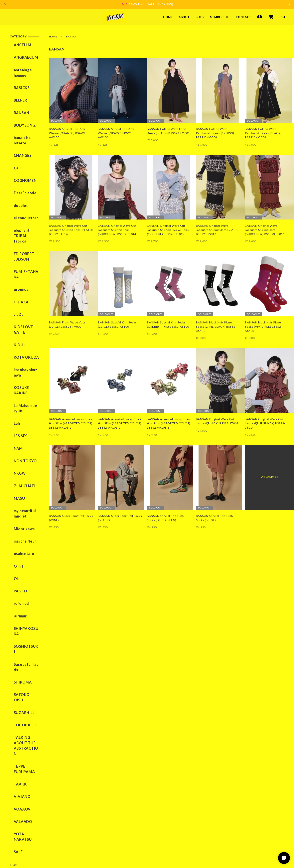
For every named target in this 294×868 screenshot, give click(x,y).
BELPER (17, 88)
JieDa (15, 251)
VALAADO (19, 634)
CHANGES (19, 131)
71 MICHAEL (21, 385)
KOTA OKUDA (23, 284)
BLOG (200, 17)
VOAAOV (18, 625)
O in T (15, 447)
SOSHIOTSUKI (23, 509)
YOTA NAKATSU (24, 643)
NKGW (16, 376)
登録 (139, 809)
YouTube (104, 768)
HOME (168, 17)
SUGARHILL (20, 552)
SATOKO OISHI (24, 543)
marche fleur (21, 428)
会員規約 (93, 843)
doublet (17, 169)
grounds (17, 232)
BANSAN (18, 97)
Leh (13, 338)
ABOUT (184, 17)
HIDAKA (17, 241)
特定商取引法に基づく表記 (62, 843)
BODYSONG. (21, 107)
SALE (14, 653)
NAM (14, 357)
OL (12, 456)
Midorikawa (20, 419)
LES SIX (16, 348)
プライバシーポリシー (23, 843)
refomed (17, 475)
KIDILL (16, 275)
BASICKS (18, 79)
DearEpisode (21, 159)
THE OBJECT (21, 561)
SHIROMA (19, 533)
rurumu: (17, 485)
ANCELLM (19, 45)
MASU (15, 395)
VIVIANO (18, 615)
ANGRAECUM (22, 54)
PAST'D (17, 466)
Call (13, 140)
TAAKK (16, 606)
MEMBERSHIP (220, 17)
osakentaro (20, 438)
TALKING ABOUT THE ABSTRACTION (23, 576)
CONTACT (243, 17)
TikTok (119, 768)
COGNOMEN (21, 150)
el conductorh (22, 178)
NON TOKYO (21, 367)
